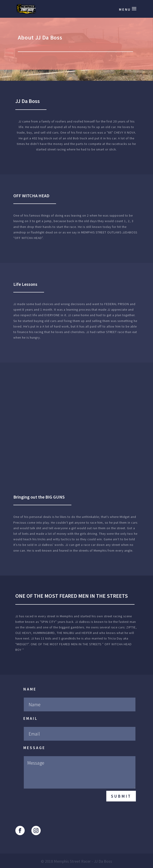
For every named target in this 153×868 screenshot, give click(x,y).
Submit (121, 796)
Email (31, 718)
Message (34, 748)
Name (30, 689)
